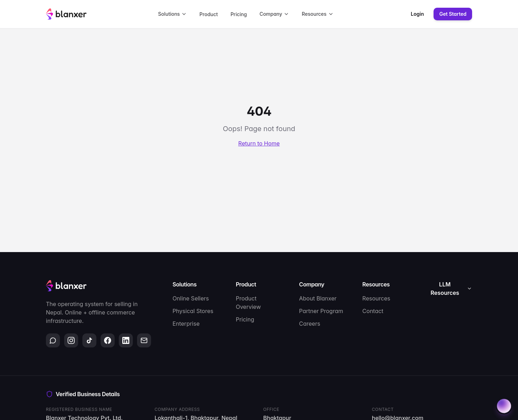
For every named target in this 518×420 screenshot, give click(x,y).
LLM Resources (451, 289)
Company (274, 14)
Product (209, 14)
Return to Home (259, 143)
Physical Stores (193, 311)
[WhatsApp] (53, 340)
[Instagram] (71, 340)
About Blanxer (318, 298)
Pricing (239, 14)
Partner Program (321, 311)
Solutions (172, 14)
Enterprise (186, 324)
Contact (373, 311)
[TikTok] (89, 340)
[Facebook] (108, 340)
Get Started (453, 14)
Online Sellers (191, 298)
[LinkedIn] (126, 340)
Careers (309, 324)
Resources (318, 14)
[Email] (144, 340)
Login (417, 14)
